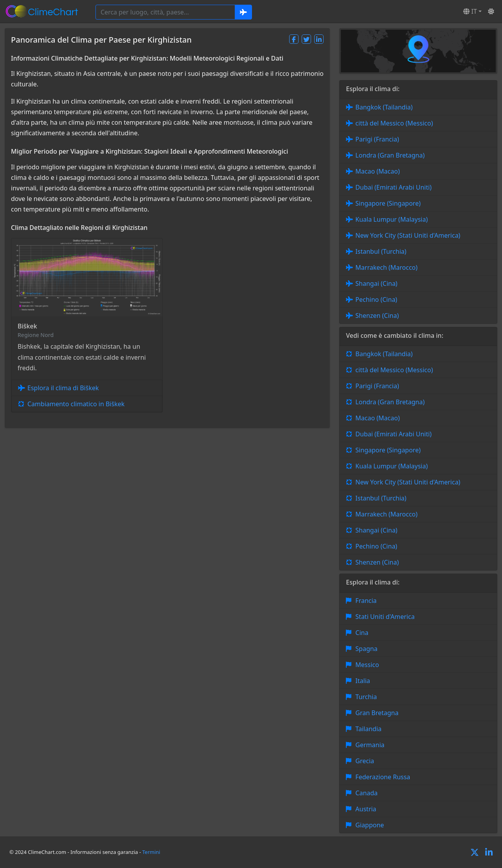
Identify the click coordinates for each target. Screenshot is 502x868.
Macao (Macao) (377, 171)
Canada (366, 793)
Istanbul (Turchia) (381, 251)
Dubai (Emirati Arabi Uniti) (393, 187)
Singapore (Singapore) (388, 203)
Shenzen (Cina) (377, 316)
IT (470, 11)
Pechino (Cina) (376, 299)
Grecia (365, 761)
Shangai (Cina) (376, 283)
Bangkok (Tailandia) (384, 107)
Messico (367, 665)
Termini (151, 852)
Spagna (366, 649)
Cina (362, 633)
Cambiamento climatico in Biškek (76, 404)
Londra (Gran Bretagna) (390, 155)
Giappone (370, 825)
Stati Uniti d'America (385, 617)
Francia (366, 601)
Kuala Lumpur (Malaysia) (391, 219)
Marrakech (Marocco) (386, 267)
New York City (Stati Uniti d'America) (408, 235)
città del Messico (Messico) (394, 123)
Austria (366, 809)
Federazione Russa (383, 777)
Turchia (366, 697)
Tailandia (368, 729)
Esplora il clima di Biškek (63, 388)
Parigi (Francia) (377, 139)
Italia (363, 681)
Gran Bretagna (377, 713)
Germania (370, 745)
